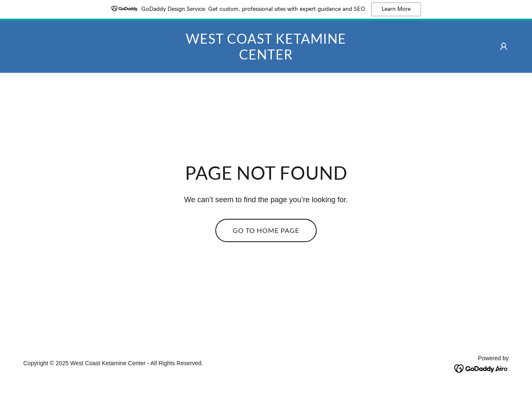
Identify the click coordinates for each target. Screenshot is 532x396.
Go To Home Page (266, 230)
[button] (504, 47)
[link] (266, 57)
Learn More (396, 9)
